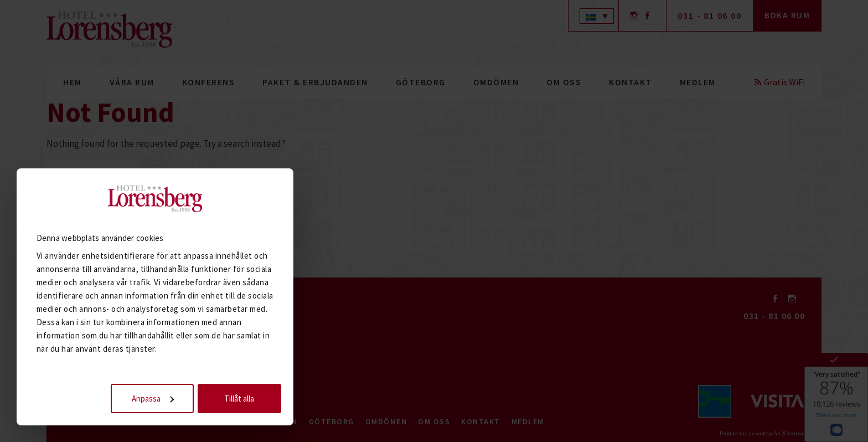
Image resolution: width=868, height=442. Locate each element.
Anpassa (158, 393)
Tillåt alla (245, 393)
